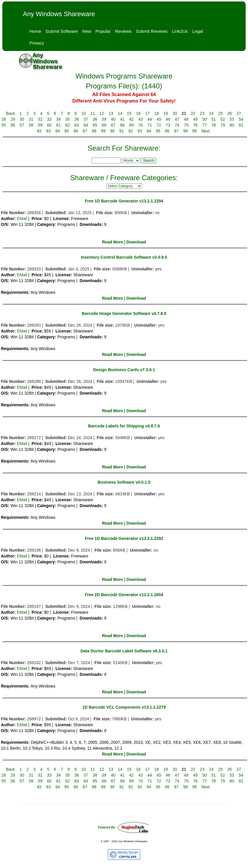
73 (168, 125)
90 (113, 131)
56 (13, 125)
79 (223, 125)
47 (177, 119)
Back (10, 113)
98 (186, 131)
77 (205, 125)
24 (211, 113)
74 (177, 125)
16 (138, 113)
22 (193, 113)
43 (141, 119)
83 (49, 131)
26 (230, 113)
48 (186, 119)
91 (122, 131)
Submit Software (62, 31)
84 (58, 131)
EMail (22, 219)
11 (93, 113)
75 (186, 125)
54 (241, 119)
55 (4, 125)
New (87, 31)
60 (49, 125)
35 (68, 119)
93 (140, 131)
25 (220, 113)
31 (31, 119)
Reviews (123, 31)
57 (22, 125)
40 (113, 119)
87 (85, 131)
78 (214, 125)
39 (104, 119)
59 (40, 125)
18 (157, 113)
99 (195, 131)
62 (68, 125)
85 (67, 131)
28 (4, 119)
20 (175, 113)
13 (111, 113)
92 (131, 131)
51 (214, 119)
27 (239, 113)
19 (166, 113)
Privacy (37, 43)
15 (129, 113)
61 (58, 125)
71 (150, 125)
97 (176, 131)
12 (102, 113)
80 (232, 125)
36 (77, 119)
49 (196, 119)
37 (86, 119)
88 (94, 131)
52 (223, 119)
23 (202, 113)
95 (158, 131)
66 (104, 125)
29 (13, 119)
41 (122, 119)
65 (95, 125)
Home (35, 31)
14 (120, 113)
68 (122, 125)
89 (103, 131)
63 (77, 125)
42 (132, 119)
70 (141, 125)
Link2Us (180, 31)
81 (241, 125)
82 (39, 131)
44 (150, 119)
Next (206, 131)
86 (76, 131)
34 (58, 119)
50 (205, 119)
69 (132, 125)
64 (86, 125)
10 (84, 113)
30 (22, 119)
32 (40, 119)
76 (196, 125)
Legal (198, 31)
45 (159, 119)
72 (159, 125)
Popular (103, 31)
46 (168, 119)
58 (31, 125)
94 (149, 131)
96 (167, 131)
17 (147, 113)
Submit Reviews (152, 31)
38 (95, 119)
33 (49, 119)
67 (113, 125)
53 (232, 119)
